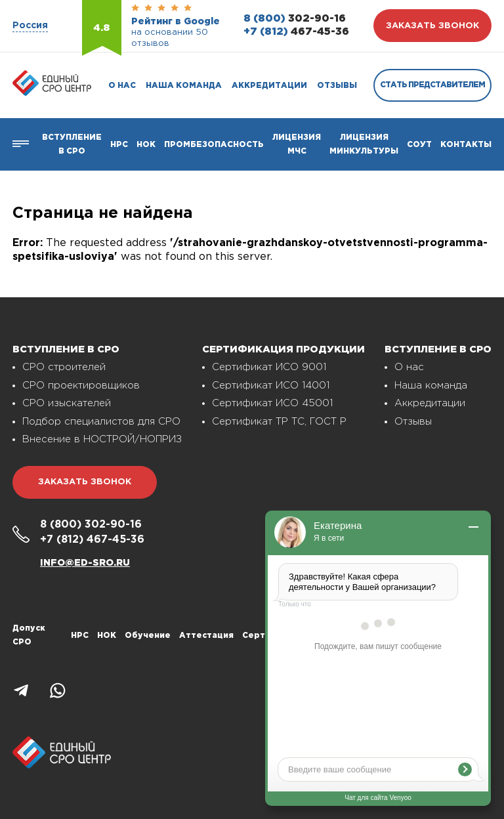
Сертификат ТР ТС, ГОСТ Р (279, 422)
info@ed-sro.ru (85, 563)
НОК (146, 145)
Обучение (148, 636)
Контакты (466, 145)
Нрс (119, 145)
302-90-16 (295, 19)
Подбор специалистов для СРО (101, 422)
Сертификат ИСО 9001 (269, 367)
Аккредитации (269, 86)
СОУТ (419, 145)
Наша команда (184, 86)
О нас (122, 86)
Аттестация (206, 636)
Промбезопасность (214, 145)
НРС (80, 636)
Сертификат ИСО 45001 (272, 403)
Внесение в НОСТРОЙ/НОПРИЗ (102, 439)
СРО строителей (64, 367)
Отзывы (337, 86)
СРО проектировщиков (81, 386)
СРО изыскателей (67, 403)
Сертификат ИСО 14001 (271, 386)
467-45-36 (296, 32)
